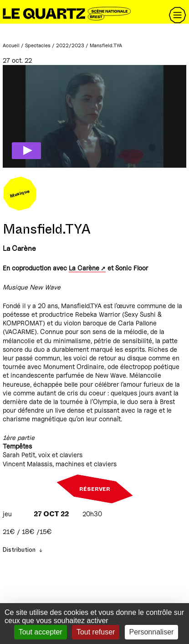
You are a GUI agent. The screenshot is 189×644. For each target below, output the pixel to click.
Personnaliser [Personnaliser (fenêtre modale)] (152, 632)
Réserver (95, 489)
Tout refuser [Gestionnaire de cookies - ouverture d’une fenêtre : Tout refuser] (96, 632)
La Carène (84, 268)
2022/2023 (70, 45)
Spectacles (38, 45)
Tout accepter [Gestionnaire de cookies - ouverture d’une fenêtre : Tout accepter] (41, 632)
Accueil (11, 45)
